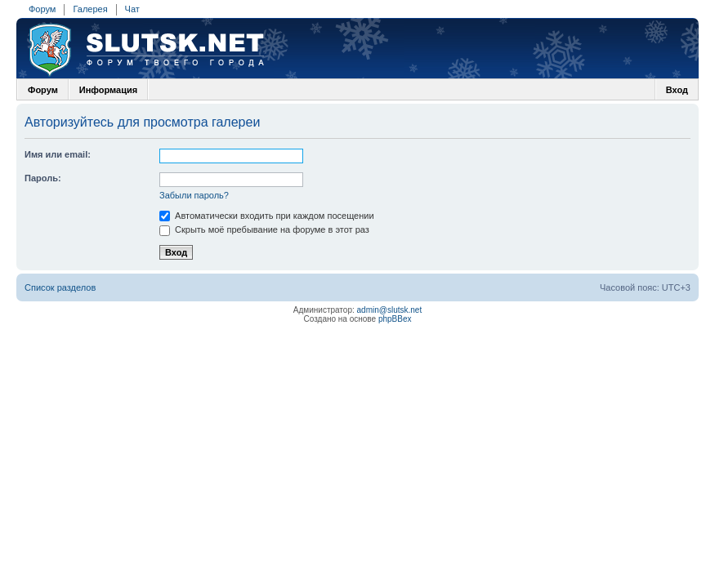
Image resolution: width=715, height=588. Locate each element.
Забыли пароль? (194, 195)
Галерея (90, 9)
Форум (42, 9)
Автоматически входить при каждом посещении (267, 216)
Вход (677, 90)
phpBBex (395, 319)
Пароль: (43, 178)
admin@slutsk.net (390, 310)
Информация (108, 90)
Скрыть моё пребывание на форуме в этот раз (264, 229)
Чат (132, 9)
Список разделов (60, 287)
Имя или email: (58, 154)
